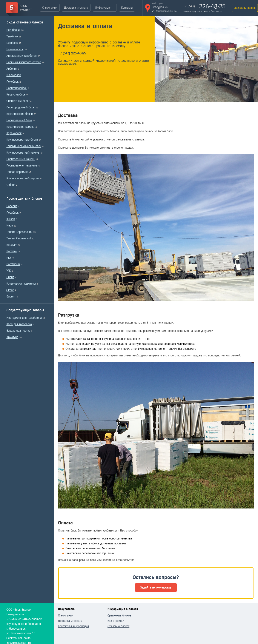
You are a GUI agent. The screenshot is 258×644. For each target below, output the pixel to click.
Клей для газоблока (19, 324)
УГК (9, 271)
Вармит (11, 297)
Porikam (12, 251)
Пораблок (12, 213)
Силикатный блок (17, 101)
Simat (10, 290)
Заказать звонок (245, 8)
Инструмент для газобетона (24, 318)
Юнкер (11, 219)
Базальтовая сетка (18, 331)
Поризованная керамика (22, 166)
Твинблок (12, 36)
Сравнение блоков (119, 615)
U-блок (11, 185)
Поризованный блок (19, 120)
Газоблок (12, 43)
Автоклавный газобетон (21, 56)
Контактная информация (74, 626)
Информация (103, 8)
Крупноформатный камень (23, 153)
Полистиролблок (17, 88)
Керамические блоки (20, 114)
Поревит (12, 206)
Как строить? (116, 621)
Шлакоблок (14, 75)
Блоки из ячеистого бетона (24, 62)
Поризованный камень (21, 159)
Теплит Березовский (19, 232)
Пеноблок (12, 82)
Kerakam (12, 245)
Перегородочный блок (20, 107)
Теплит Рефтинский (19, 238)
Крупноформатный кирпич (23, 178)
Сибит (10, 277)
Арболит (12, 69)
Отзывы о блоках (118, 626)
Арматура (12, 337)
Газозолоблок (15, 49)
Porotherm (13, 264)
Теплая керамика (17, 172)
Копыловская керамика (21, 284)
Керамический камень (20, 127)
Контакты (127, 8)
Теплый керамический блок (24, 146)
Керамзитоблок (16, 95)
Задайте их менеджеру (156, 588)
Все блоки (13, 30)
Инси (10, 226)
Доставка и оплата (76, 8)
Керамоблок (14, 133)
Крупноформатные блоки (22, 140)
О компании (50, 8)
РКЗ (9, 258)
